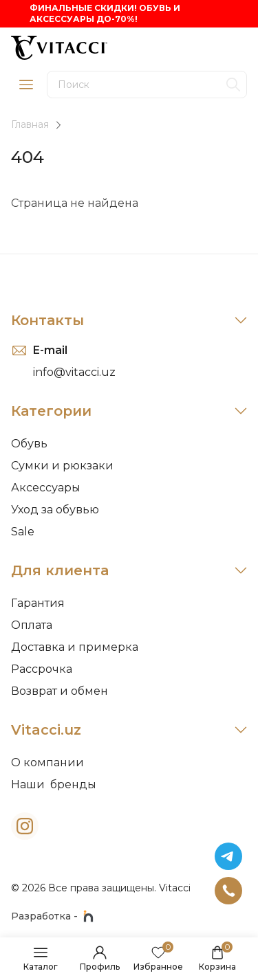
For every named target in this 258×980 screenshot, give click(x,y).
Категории (129, 411)
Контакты (129, 320)
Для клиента (129, 570)
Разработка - (52, 916)
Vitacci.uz (129, 730)
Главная (30, 124)
